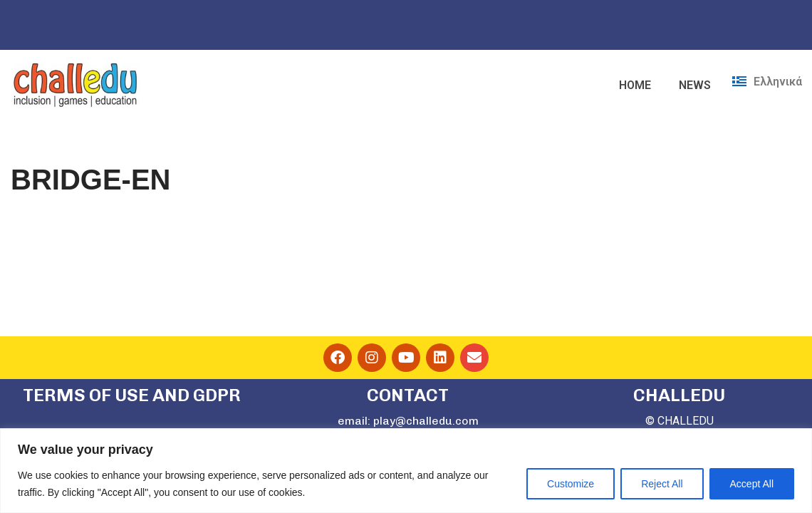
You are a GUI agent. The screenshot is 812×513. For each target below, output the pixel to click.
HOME (635, 85)
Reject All (662, 484)
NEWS (695, 85)
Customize (571, 484)
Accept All (752, 484)
